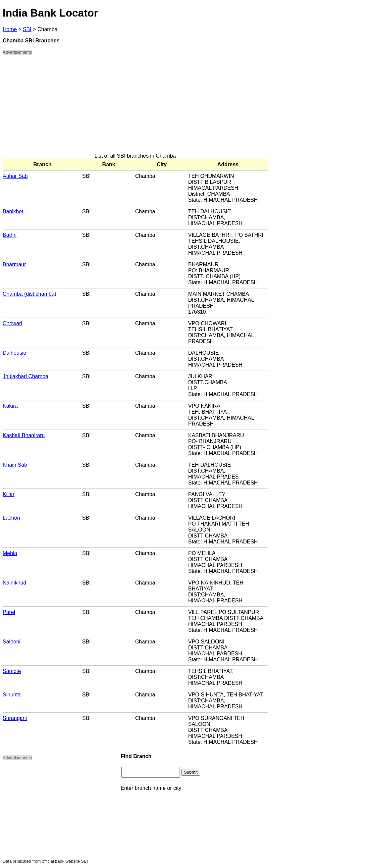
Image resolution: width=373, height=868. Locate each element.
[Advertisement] (135, 107)
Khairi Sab (15, 465)
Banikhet (13, 211)
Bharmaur (14, 264)
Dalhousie (14, 353)
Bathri (10, 235)
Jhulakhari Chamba (26, 376)
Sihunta (12, 695)
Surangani (15, 718)
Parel (9, 612)
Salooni (11, 642)
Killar (9, 494)
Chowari (12, 323)
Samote (12, 671)
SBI (27, 29)
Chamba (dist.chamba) (29, 294)
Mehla (10, 553)
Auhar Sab (15, 176)
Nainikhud (14, 583)
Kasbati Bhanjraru (24, 435)
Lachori (11, 518)
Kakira (10, 406)
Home (10, 29)
